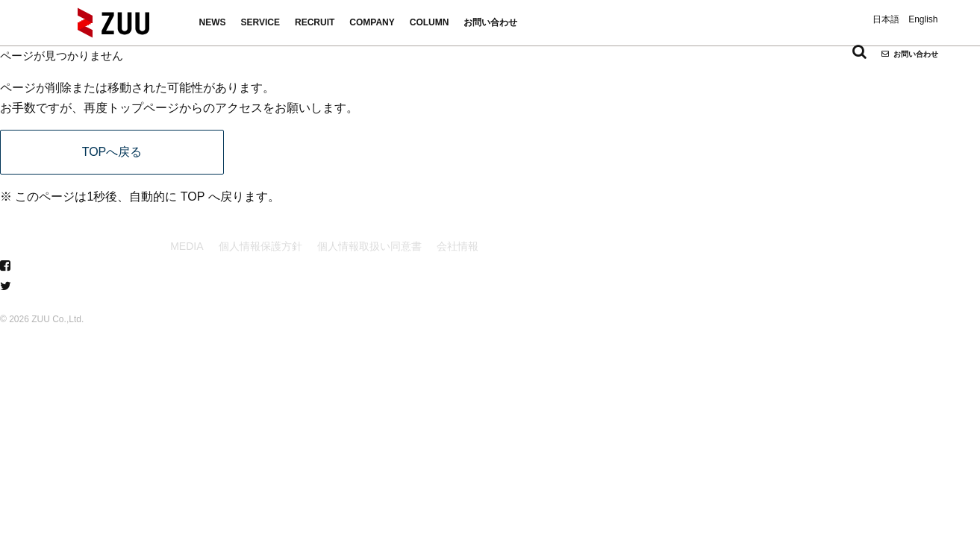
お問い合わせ (490, 22)
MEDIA (187, 246)
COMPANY (372, 22)
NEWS (213, 22)
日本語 (886, 19)
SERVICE (260, 22)
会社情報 (458, 246)
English (923, 19)
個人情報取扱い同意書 (369, 246)
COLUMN (430, 22)
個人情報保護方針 (260, 246)
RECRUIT (315, 22)
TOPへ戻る (112, 152)
